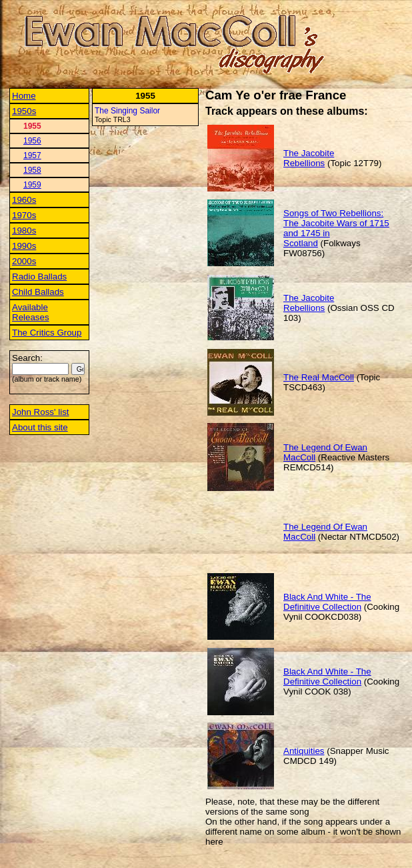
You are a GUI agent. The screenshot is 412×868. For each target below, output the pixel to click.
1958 (32, 170)
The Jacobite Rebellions (309, 158)
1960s (24, 200)
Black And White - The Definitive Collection (327, 602)
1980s (24, 231)
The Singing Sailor (127, 111)
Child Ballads (38, 292)
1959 (32, 185)
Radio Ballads (39, 277)
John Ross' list (41, 412)
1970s (24, 215)
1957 (32, 155)
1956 (32, 141)
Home (24, 96)
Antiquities (304, 751)
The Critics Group (47, 333)
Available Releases (31, 312)
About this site (40, 427)
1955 (32, 126)
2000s (24, 261)
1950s (24, 111)
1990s (24, 246)
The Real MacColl (319, 377)
